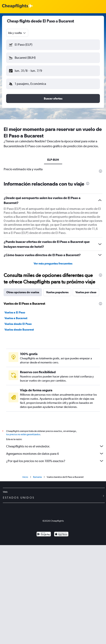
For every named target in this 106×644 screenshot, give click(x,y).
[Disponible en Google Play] (44, 535)
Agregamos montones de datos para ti (55, 454)
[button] (53, 45)
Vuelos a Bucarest (16, 318)
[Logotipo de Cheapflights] (15, 6)
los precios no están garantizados (23, 434)
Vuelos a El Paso (15, 312)
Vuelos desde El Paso (18, 324)
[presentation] (100, 171)
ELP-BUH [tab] (53, 160)
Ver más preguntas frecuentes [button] (53, 263)
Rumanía (37, 477)
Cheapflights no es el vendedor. (55, 446)
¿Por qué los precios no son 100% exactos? (55, 461)
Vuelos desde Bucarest (19, 330)
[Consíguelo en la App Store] (61, 535)
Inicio (25, 477)
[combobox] (17, 33)
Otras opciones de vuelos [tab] (23, 292)
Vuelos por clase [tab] (86, 292)
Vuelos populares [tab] (57, 292)
